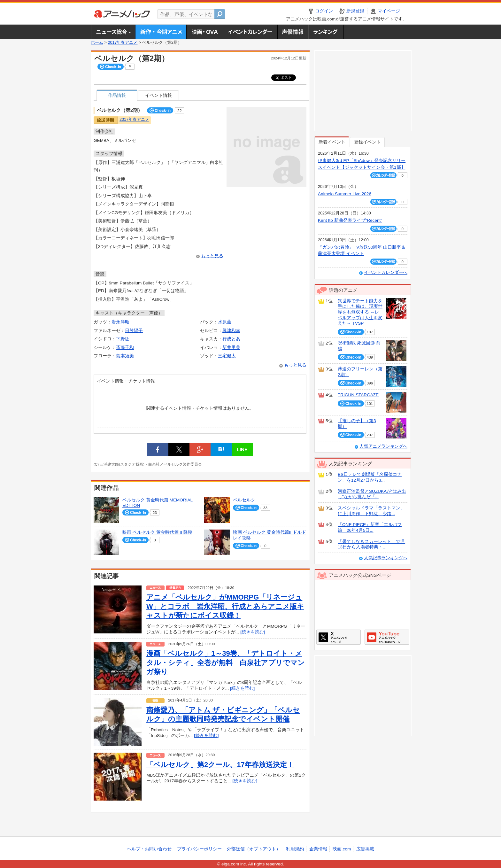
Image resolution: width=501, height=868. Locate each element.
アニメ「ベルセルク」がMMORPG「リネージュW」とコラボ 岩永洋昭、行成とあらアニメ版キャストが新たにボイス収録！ (225, 606)
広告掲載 (365, 849)
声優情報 (293, 32)
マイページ (389, 11)
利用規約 (295, 849)
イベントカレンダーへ (386, 272)
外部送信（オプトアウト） (254, 849)
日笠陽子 (134, 331)
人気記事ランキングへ (386, 558)
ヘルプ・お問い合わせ (149, 849)
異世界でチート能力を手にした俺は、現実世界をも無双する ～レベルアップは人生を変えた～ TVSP (360, 312)
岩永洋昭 (120, 322)
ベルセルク (244, 500)
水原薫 (225, 322)
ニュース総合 (113, 32)
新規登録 (355, 11)
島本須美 (125, 356)
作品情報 (117, 95)
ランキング (326, 32)
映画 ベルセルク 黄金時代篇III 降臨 (157, 532)
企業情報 (318, 849)
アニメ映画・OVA (204, 32)
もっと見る (212, 256)
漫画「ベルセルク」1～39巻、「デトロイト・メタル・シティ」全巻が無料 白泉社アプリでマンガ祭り (226, 663)
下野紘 (123, 339)
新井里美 (231, 348)
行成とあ (231, 339)
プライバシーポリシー (199, 849)
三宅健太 (227, 356)
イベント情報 (158, 95)
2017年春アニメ (123, 43)
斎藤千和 (125, 348)
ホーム (97, 43)
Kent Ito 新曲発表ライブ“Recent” (350, 220)
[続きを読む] (253, 632)
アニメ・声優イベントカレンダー (250, 32)
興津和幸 (231, 331)
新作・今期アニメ (161, 32)
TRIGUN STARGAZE (358, 395)
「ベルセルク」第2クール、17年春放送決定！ (220, 765)
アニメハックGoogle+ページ (387, 637)
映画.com (342, 849)
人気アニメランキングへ (383, 446)
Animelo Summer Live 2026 (345, 194)
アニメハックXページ (339, 637)
